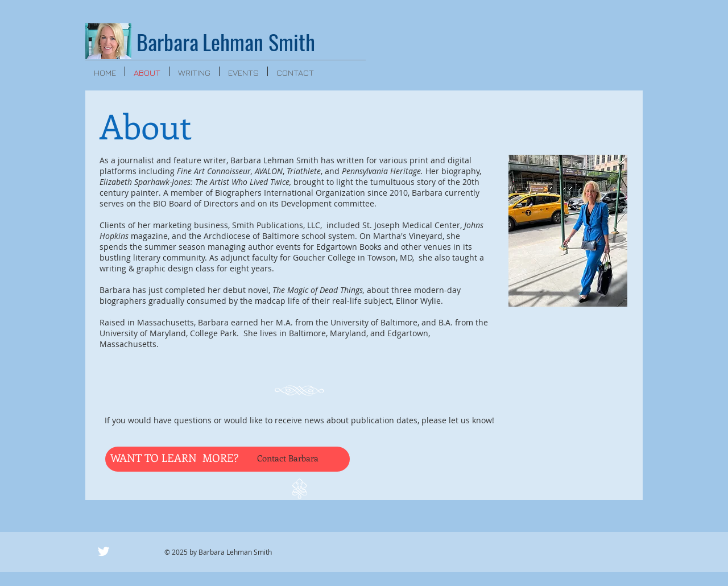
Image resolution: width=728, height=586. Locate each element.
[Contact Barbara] (298, 458)
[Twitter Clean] (104, 551)
